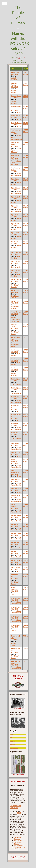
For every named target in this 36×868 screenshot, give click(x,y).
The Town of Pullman (18, 843)
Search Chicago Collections (15, 807)
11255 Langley (26, 280)
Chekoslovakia (16, 393)
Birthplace (13, 745)
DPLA (19, 813)
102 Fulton (26, 73)
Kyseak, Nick (15, 616)
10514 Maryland (27, 131)
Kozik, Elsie (15, 424)
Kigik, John (15, 215)
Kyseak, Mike (15, 607)
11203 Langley (26, 325)
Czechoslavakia (16, 267)
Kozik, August (16, 379)
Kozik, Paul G (15, 452)
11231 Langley (26, 253)
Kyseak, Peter (16, 625)
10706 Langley (26, 588)
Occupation (13, 741)
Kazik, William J (16, 123)
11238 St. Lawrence (27, 380)
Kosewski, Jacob (14, 325)
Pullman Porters (19, 845)
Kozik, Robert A (16, 488)
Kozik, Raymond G (15, 471)
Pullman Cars (18, 841)
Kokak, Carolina (16, 279)
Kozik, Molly (15, 443)
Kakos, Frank (15, 72)
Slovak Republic (16, 183)
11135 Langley (26, 313)
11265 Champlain (27, 243)
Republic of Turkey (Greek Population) (16, 319)
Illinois (19, 112)
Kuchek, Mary (16, 542)
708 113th (27, 636)
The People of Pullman (18, 58)
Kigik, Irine (14, 206)
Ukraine (14, 595)
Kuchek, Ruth (15, 551)
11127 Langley (26, 84)
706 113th (27, 337)
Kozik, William (16, 496)
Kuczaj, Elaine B (16, 560)
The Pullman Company (18, 838)
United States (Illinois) (16, 174)
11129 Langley (26, 389)
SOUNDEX (15, 74)
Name (12, 734)
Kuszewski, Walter (15, 576)
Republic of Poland (15, 333)
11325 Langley (26, 262)
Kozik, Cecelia (16, 397)
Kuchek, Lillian (16, 533)
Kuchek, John (15, 524)
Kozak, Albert (15, 350)
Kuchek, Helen (16, 515)
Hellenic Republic (14, 79)
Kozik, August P (16, 388)
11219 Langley (26, 107)
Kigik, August (15, 197)
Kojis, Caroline (16, 252)
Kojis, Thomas (16, 261)
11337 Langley (26, 180)
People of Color (14, 748)
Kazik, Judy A (15, 116)
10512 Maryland (27, 505)
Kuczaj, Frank (15, 567)
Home (19, 57)
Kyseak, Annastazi (14, 588)
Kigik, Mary (15, 224)
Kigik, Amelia (15, 188)
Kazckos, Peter (16, 96)
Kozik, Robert (15, 479)
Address (12, 738)
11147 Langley (26, 576)
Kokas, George (16, 312)
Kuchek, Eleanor (14, 505)
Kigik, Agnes (15, 179)
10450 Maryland (27, 561)
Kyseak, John (15, 598)
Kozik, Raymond (14, 460)
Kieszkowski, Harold (15, 143)
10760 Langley (26, 351)
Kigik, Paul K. (15, 233)
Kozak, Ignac (15, 359)
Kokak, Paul (15, 290)
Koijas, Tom (15, 242)
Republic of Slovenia (15, 286)
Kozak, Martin (16, 368)
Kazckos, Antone (14, 84)
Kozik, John (15, 433)
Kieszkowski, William (15, 169)
